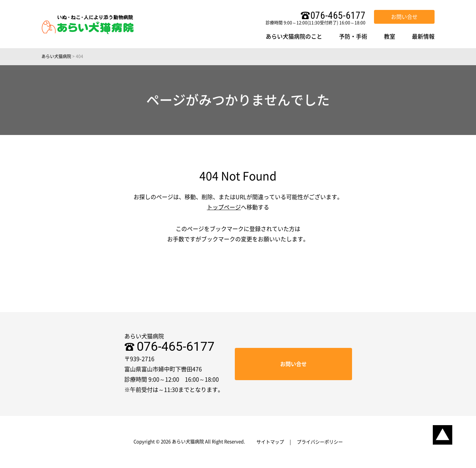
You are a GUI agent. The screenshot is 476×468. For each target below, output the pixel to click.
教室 (390, 36)
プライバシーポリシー (320, 442)
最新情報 (423, 36)
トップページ (224, 207)
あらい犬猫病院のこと (294, 36)
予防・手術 (353, 36)
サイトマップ (270, 442)
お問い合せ (404, 17)
